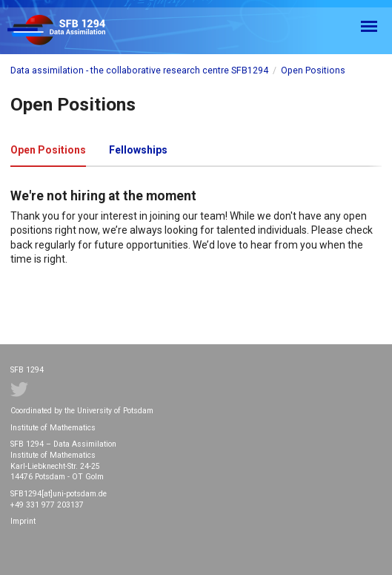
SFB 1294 (70, 31)
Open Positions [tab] (48, 150)
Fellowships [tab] (138, 150)
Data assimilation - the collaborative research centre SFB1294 (139, 70)
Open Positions (313, 70)
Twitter (19, 390)
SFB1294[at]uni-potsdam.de (59, 494)
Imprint (23, 521)
